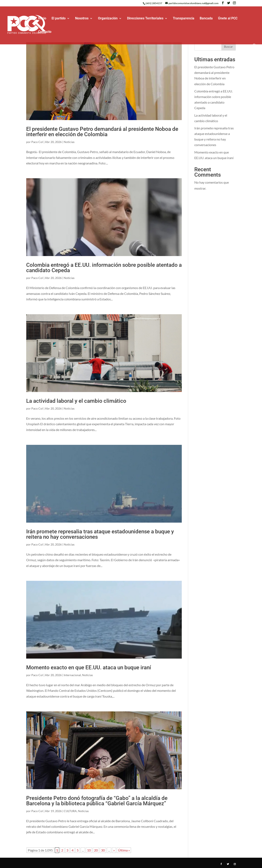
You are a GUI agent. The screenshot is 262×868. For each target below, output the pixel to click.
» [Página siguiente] (114, 850)
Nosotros (82, 19)
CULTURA (70, 811)
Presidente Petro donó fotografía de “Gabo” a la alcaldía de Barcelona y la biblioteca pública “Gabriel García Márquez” (97, 801)
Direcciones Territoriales (145, 19)
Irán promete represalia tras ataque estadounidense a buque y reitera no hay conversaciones (100, 534)
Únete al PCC (228, 19)
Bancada (206, 19)
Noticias (69, 142)
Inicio (42, 19)
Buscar (228, 47)
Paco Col (37, 142)
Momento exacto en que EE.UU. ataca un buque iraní (89, 667)
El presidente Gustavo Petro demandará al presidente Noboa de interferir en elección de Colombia (102, 132)
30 (103, 850)
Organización (108, 19)
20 (96, 850)
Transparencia (184, 19)
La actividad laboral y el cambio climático (76, 401)
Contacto (45, 32)
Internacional (72, 675)
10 (89, 850)
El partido (59, 19)
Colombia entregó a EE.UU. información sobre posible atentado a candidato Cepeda (104, 268)
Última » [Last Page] (124, 850)
